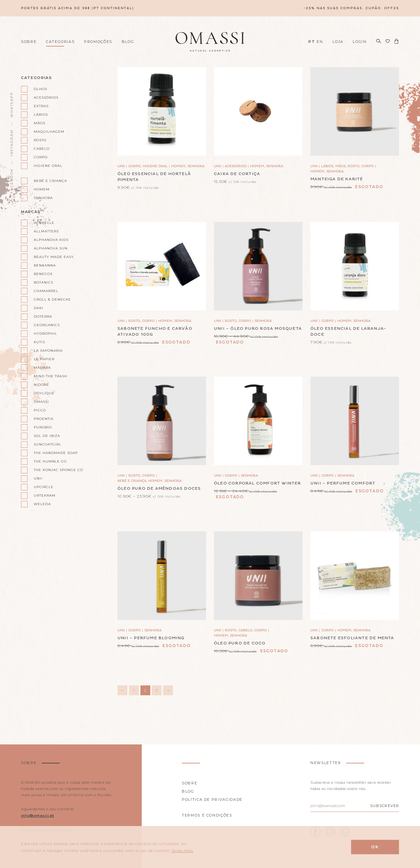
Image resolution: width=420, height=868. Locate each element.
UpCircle (44, 487)
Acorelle (44, 223)
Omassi (41, 402)
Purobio (43, 427)
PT (312, 42)
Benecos (43, 274)
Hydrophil (45, 334)
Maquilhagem (49, 132)
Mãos (40, 123)
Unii (38, 478)
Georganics (47, 325)
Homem (42, 189)
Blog (128, 42)
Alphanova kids (51, 240)
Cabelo (42, 149)
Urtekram (45, 495)
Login (360, 42)
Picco (40, 410)
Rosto (40, 140)
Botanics (43, 282)
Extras (41, 106)
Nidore (42, 385)
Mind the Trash (51, 376)
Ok (375, 847)
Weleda (42, 504)
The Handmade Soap (56, 453)
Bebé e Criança (50, 181)
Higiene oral (48, 166)
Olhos (41, 89)
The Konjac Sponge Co (56, 470)
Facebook (12, 181)
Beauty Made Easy (54, 257)
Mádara (42, 368)
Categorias (60, 42)
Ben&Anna (45, 265)
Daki (39, 308)
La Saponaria (48, 351)
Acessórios (46, 98)
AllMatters (46, 231)
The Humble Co (50, 461)
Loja (338, 42)
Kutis (39, 342)
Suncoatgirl (48, 444)
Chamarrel (46, 291)
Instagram (12, 143)
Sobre (29, 42)
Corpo (41, 157)
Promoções (98, 42)
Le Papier (44, 359)
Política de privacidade (212, 799)
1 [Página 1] (134, 690)
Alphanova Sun (51, 248)
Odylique (44, 393)
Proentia (44, 419)
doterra (43, 316)
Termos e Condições (207, 815)
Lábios (41, 115)
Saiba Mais (182, 850)
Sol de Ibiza (47, 436)
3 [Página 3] (157, 690)
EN (320, 42)
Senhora (43, 198)
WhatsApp (12, 105)
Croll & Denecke (52, 299)
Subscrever (385, 806)
